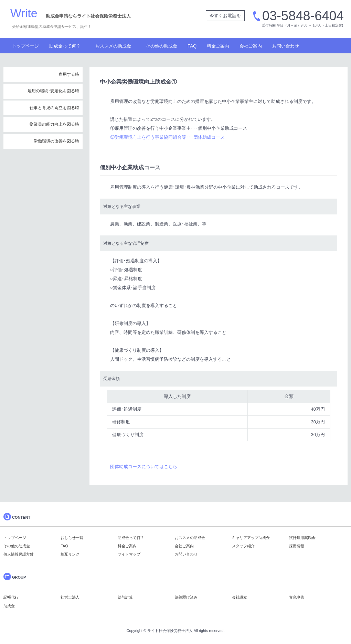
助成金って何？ (65, 46)
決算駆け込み (186, 597)
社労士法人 (70, 597)
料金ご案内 (218, 46)
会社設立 (240, 597)
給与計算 (125, 597)
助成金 (9, 606)
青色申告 (297, 597)
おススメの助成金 (113, 46)
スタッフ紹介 (243, 546)
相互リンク (70, 554)
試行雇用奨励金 (302, 538)
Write (24, 13)
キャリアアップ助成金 (251, 538)
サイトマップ (129, 554)
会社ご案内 (251, 46)
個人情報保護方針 (19, 554)
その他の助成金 (162, 46)
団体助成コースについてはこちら (144, 467)
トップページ (25, 46)
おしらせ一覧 (72, 538)
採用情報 (297, 546)
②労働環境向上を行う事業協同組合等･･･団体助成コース (167, 137)
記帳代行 (11, 597)
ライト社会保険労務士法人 (170, 631)
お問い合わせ (286, 46)
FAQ (192, 46)
